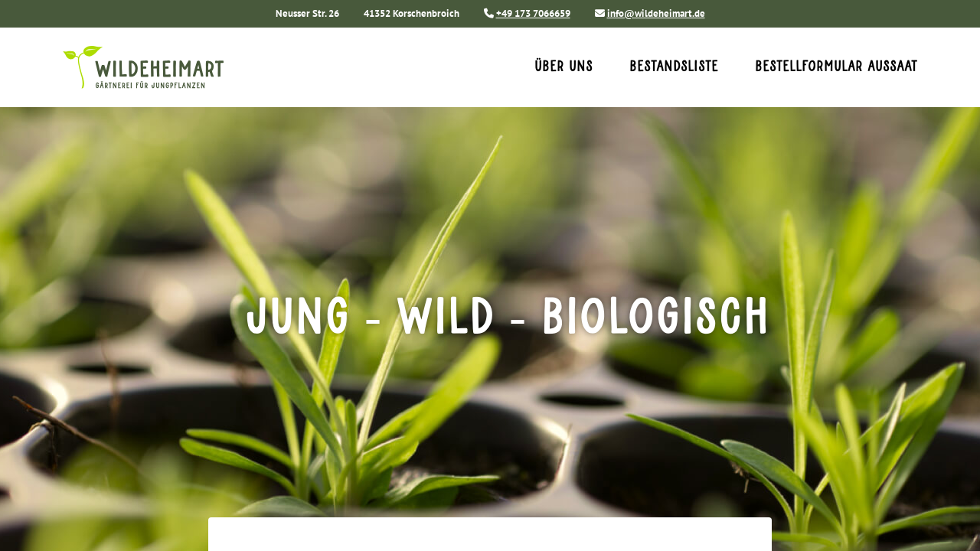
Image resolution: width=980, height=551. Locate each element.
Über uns (563, 67)
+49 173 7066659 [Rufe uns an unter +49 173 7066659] (533, 13)
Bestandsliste (674, 67)
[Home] (167, 67)
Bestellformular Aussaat (836, 67)
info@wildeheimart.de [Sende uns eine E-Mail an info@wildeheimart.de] (656, 13)
